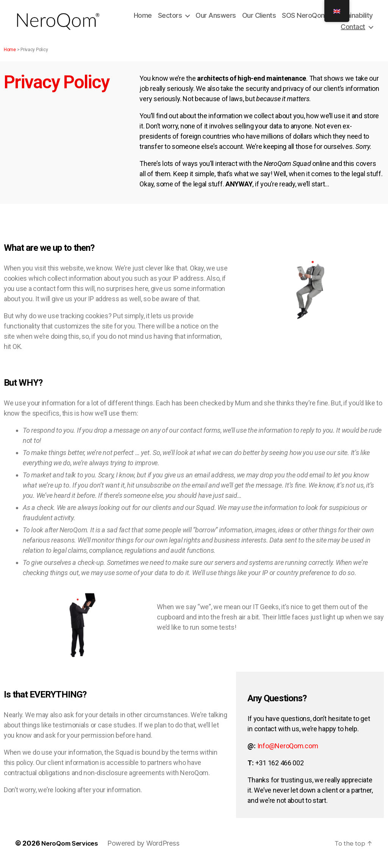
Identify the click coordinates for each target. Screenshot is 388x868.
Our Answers (216, 17)
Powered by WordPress (149, 847)
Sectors (170, 17)
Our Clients (259, 17)
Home (143, 17)
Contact (353, 29)
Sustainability (353, 17)
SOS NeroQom (304, 17)
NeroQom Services (72, 847)
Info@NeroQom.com (288, 749)
